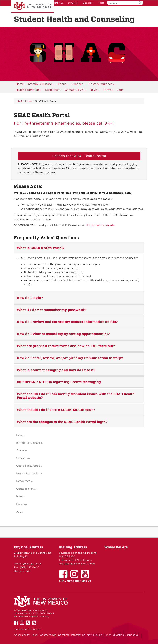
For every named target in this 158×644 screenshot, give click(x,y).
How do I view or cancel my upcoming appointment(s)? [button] (63, 334)
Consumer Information (72, 635)
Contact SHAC (75, 90)
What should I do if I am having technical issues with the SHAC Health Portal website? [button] (76, 396)
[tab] (79, 248)
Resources (53, 90)
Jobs (120, 90)
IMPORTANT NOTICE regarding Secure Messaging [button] (59, 382)
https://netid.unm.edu (100, 225)
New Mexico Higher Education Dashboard (112, 635)
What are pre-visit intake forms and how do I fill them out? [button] (66, 346)
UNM (19, 101)
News (95, 90)
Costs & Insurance (102, 85)
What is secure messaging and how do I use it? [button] (56, 370)
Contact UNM (48, 635)
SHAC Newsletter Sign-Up (75, 581)
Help (102, 3)
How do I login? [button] (30, 298)
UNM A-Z (57, 3)
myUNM (73, 3)
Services (78, 85)
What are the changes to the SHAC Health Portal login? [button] (62, 422)
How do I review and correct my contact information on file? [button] (67, 322)
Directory (88, 3)
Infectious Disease (41, 85)
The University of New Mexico (32, 6)
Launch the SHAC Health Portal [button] (79, 156)
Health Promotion (29, 90)
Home (20, 84)
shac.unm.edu (22, 571)
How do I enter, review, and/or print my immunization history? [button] (70, 358)
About (63, 85)
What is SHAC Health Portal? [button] (41, 248)
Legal (35, 635)
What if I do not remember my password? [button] (52, 310)
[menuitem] (20, 84)
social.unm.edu (33, 629)
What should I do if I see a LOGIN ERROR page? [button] (56, 410)
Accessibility (22, 635)
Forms (108, 90)
